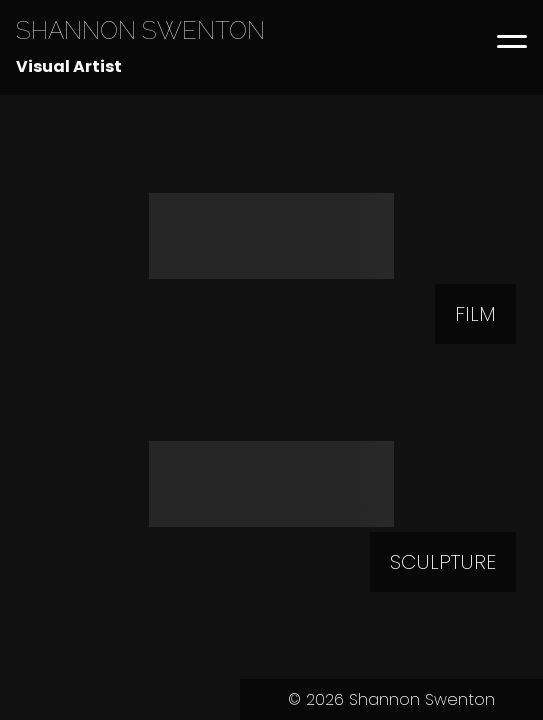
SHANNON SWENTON (140, 30)
